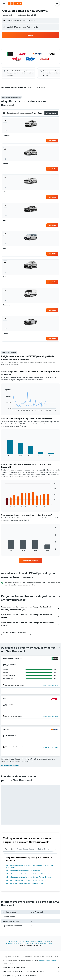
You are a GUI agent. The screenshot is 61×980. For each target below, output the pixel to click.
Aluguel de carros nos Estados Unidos (18, 943)
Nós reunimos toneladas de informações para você (32, 971)
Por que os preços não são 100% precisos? (32, 975)
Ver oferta (52, 140)
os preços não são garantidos (48, 961)
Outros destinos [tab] (44, 849)
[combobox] (8, 15)
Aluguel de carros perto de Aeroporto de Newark (23, 871)
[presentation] (59, 648)
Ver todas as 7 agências (10, 765)
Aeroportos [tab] (9, 849)
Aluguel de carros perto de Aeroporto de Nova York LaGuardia (28, 874)
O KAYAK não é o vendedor (32, 967)
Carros (22, 941)
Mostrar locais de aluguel (50, 685)
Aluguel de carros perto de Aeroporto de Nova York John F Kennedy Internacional (30, 866)
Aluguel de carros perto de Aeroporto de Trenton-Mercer (26, 880)
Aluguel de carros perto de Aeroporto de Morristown (25, 883)
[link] (31, 560)
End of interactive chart (4, 409)
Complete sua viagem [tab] (26, 849)
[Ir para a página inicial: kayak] (15, 4)
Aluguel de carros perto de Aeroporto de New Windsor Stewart (28, 877)
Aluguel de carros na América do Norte (38, 941)
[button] (4, 4)
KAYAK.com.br (12, 941)
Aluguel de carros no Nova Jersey (42, 943)
